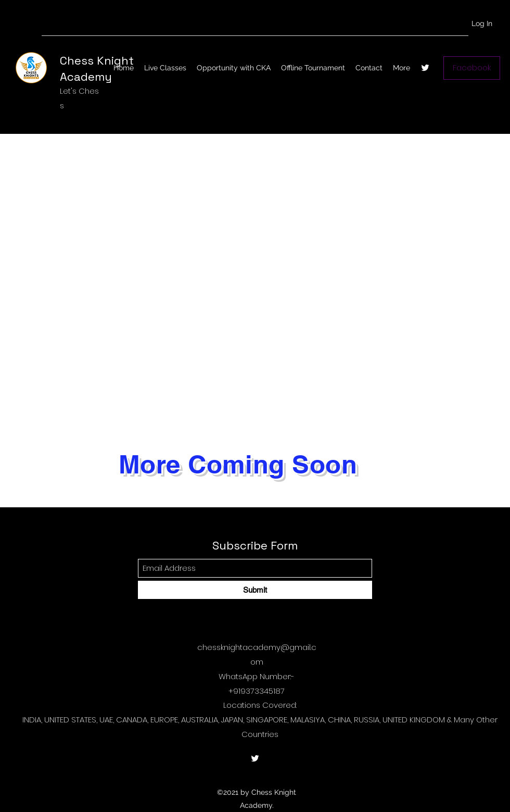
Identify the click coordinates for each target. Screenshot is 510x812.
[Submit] (255, 590)
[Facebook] (472, 68)
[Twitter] (425, 68)
